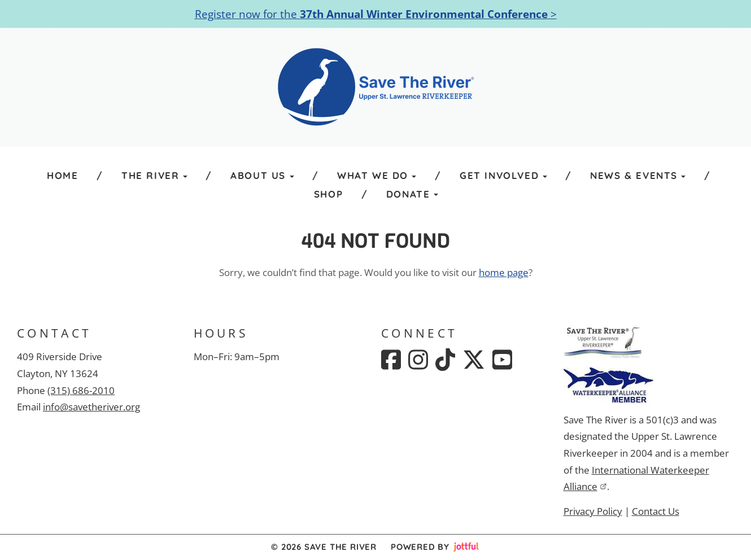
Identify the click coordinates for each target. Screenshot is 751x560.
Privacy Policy (593, 511)
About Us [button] (262, 175)
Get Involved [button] (503, 175)
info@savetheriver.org (91, 407)
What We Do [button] (377, 175)
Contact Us (656, 511)
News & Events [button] (638, 175)
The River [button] (154, 175)
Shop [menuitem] (328, 194)
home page (504, 272)
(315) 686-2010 (81, 390)
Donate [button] (412, 194)
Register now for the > (376, 14)
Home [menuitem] (62, 175)
